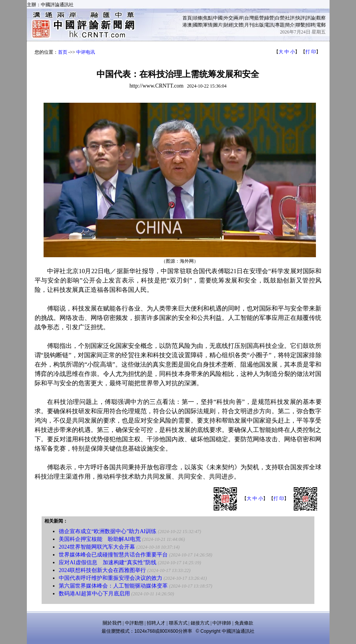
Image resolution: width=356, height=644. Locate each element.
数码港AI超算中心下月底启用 (94, 594)
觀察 (321, 18)
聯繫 (300, 25)
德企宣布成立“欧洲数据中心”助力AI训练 (108, 531)
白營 (280, 18)
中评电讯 (86, 52)
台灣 (249, 18)
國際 (198, 25)
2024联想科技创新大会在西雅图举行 (102, 570)
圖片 (218, 25)
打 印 (311, 52)
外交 (228, 18)
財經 (228, 25)
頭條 (198, 18)
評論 (310, 18)
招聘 (310, 25)
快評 (300, 18)
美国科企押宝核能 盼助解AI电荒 (100, 539)
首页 (63, 52)
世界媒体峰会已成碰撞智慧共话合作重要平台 (113, 555)
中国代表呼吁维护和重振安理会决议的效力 (110, 578)
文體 (239, 25)
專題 (280, 25)
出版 (259, 25)
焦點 (208, 18)
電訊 (269, 25)
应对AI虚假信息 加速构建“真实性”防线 (108, 562)
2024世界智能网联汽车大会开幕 (97, 547)
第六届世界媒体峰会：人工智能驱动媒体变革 (113, 586)
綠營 (269, 18)
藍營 (259, 18)
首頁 (187, 18)
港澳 (187, 25)
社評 (290, 18)
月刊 (249, 25)
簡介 (290, 25)
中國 (218, 18)
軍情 (208, 25)
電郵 (321, 25)
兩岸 (239, 18)
